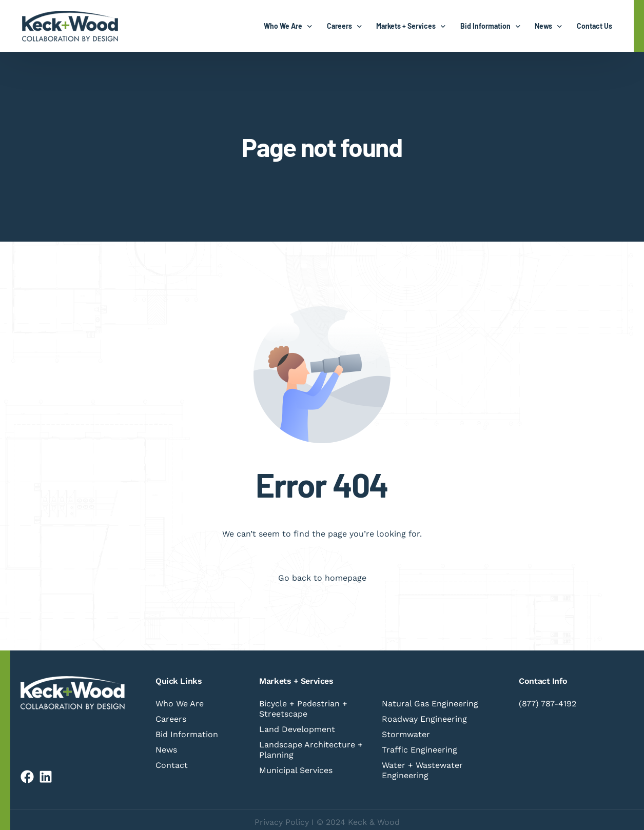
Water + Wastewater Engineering (422, 770)
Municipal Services (296, 770)
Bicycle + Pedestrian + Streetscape (303, 709)
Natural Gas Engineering (430, 704)
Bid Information (187, 734)
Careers (171, 719)
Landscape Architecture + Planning (311, 750)
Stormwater (406, 734)
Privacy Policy (282, 822)
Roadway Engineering (424, 719)
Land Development (297, 729)
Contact (172, 765)
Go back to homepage (322, 578)
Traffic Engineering (419, 750)
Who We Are (180, 704)
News (166, 750)
